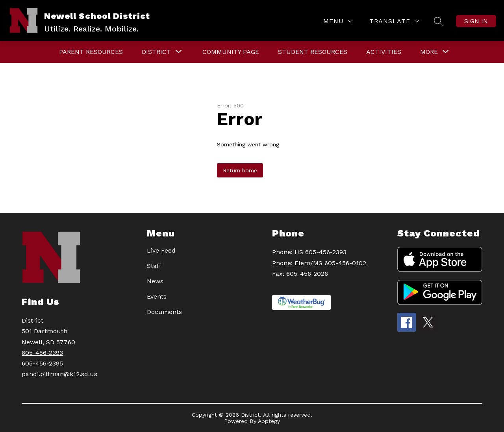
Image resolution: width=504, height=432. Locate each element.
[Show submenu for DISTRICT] (156, 52)
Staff (154, 266)
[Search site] (439, 21)
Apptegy (269, 421)
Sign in (476, 21)
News (155, 281)
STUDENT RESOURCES (313, 52)
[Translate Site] (394, 21)
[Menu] (338, 21)
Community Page (231, 52)
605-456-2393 (42, 353)
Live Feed (161, 250)
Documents (164, 312)
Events (157, 296)
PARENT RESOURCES (91, 52)
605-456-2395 (42, 363)
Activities (384, 52)
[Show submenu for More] (429, 52)
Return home (240, 170)
